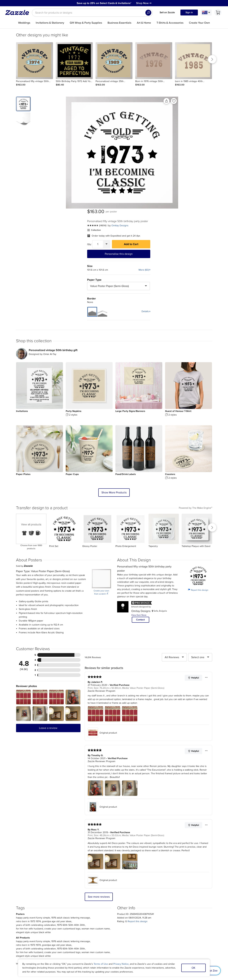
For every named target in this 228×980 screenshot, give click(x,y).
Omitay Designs (187, 114)
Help (67, 934)
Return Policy (71, 930)
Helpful (193, 564)
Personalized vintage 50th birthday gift (53, 237)
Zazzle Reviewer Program (101, 578)
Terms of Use (101, 964)
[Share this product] (133, 101)
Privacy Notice (121, 964)
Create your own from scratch (101, 479)
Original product (102, 619)
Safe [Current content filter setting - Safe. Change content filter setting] (193, 930)
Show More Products (114, 379)
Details (212, 200)
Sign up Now (148, 883)
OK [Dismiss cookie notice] (193, 968)
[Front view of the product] (88, 153)
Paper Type (161, 168)
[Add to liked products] (140, 101)
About (29, 922)
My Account (71, 922)
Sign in (189, 12)
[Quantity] (164, 132)
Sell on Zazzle (167, 12)
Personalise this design (185, 142)
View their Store (139, 502)
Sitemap (179, 922)
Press (29, 926)
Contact (140, 506)
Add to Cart (197, 132)
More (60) (210, 158)
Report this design (198, 477)
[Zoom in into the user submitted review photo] (24, 584)
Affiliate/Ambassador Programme (128, 926)
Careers (30, 930)
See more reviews (99, 783)
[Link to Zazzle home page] (18, 13)
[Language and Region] (206, 13)
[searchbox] (92, 13)
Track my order (72, 926)
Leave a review (48, 615)
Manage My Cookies (186, 926)
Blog (112, 930)
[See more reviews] (163, 114)
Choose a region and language (110, 942)
